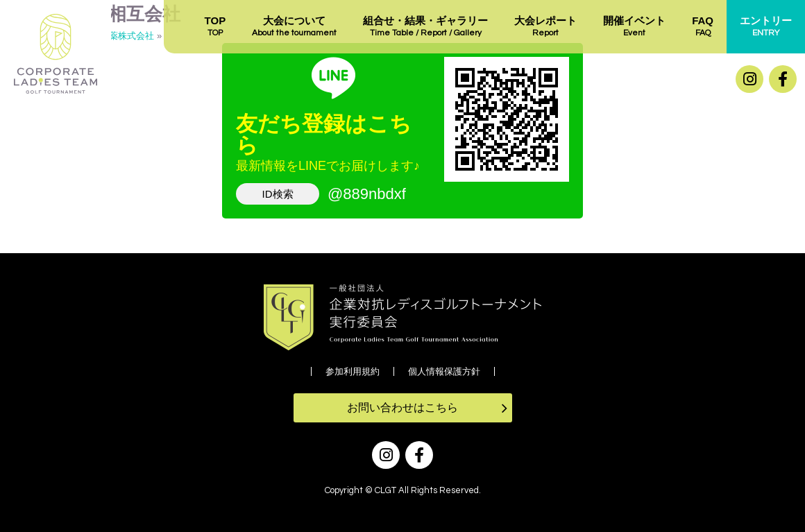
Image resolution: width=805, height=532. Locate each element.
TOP (215, 27)
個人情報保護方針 (444, 371)
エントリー (766, 27)
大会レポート (545, 27)
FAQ (703, 27)
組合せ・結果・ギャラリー (425, 27)
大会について (294, 27)
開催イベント (634, 27)
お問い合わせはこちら (402, 407)
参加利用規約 (353, 371)
